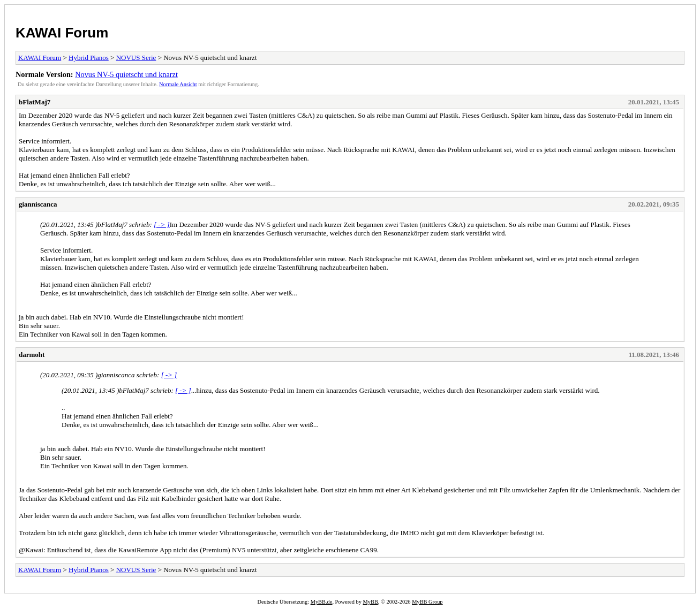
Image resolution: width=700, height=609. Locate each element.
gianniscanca (38, 204)
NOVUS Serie (136, 58)
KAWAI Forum (62, 33)
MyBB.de (322, 602)
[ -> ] (162, 224)
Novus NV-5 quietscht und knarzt (126, 74)
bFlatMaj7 (35, 102)
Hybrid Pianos (89, 58)
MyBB (371, 602)
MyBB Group (427, 602)
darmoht (32, 355)
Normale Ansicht (178, 84)
